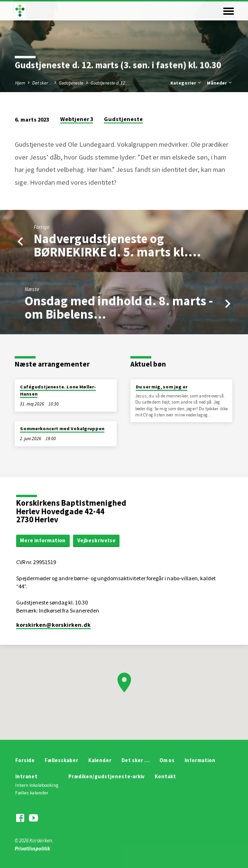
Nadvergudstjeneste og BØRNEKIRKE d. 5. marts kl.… (117, 245)
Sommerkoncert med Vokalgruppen (62, 429)
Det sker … (135, 760)
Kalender (100, 760)
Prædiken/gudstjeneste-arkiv (106, 776)
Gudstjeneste (71, 83)
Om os (167, 760)
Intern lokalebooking (37, 785)
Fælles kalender (32, 793)
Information (200, 760)
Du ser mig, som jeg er (161, 387)
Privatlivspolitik (32, 849)
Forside (25, 760)
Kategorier (186, 83)
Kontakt (165, 776)
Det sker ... (42, 83)
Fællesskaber (61, 760)
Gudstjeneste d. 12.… (111, 83)
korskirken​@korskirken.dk (53, 625)
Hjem (20, 83)
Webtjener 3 (77, 119)
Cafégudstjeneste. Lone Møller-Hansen (58, 390)
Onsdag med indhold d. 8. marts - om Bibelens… (119, 307)
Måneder (220, 83)
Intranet (26, 776)
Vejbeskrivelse (96, 540)
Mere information (43, 540)
